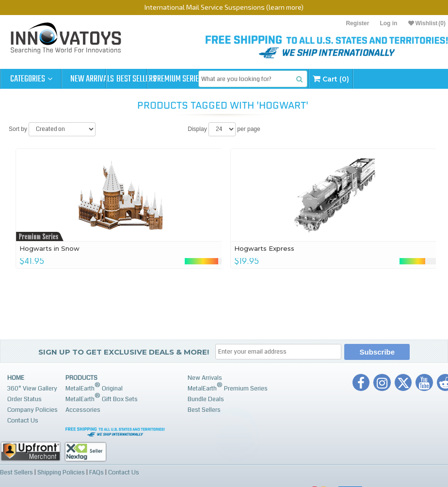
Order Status (24, 399)
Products (81, 378)
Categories (31, 79)
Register (357, 23)
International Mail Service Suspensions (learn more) (224, 7)
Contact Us (23, 421)
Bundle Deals (206, 399)
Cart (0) (378, 79)
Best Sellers (153, 79)
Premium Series (214, 79)
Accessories (83, 410)
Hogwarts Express (264, 248)
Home (16, 378)
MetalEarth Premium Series (228, 387)
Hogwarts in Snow (50, 248)
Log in (388, 23)
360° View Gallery (32, 389)
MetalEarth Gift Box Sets (102, 398)
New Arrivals (92, 79)
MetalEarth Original (94, 387)
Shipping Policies (61, 472)
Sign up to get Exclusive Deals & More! (124, 352)
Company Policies (32, 410)
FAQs (96, 472)
